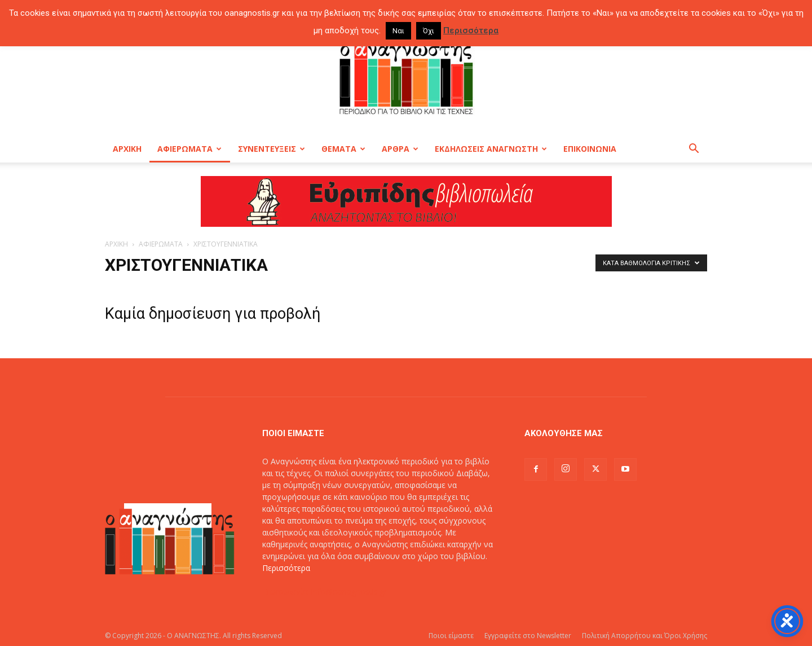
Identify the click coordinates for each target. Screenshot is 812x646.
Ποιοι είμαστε (451, 636)
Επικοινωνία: (287, 592)
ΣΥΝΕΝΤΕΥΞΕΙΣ (272, 149)
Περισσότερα (286, 568)
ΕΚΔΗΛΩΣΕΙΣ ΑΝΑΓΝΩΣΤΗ (491, 149)
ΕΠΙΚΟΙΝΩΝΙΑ (590, 149)
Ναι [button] (398, 31)
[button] (694, 150)
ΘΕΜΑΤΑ (343, 149)
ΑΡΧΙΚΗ (127, 149)
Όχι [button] (429, 31)
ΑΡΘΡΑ (400, 149)
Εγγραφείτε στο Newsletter (528, 636)
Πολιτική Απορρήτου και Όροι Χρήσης (645, 636)
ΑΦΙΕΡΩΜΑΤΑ (189, 149)
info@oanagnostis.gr (349, 592)
